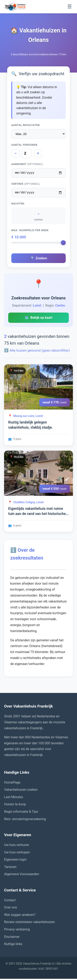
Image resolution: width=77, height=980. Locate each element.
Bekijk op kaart (38, 319)
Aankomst (27, 164)
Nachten (18, 205)
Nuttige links (13, 945)
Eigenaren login (15, 861)
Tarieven (10, 868)
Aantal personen (24, 145)
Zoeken (38, 259)
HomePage (12, 784)
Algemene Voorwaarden (22, 875)
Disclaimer (12, 938)
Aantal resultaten (26, 125)
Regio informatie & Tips (21, 813)
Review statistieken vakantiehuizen (29, 923)
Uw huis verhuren (17, 846)
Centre (60, 307)
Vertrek (26, 184)
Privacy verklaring (17, 931)
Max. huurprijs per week (30, 231)
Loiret (37, 307)
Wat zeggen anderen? (20, 916)
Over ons (11, 909)
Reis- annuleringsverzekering (25, 820)
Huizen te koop (15, 805)
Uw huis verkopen (17, 854)
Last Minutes (14, 798)
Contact (10, 901)
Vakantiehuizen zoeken (21, 791)
